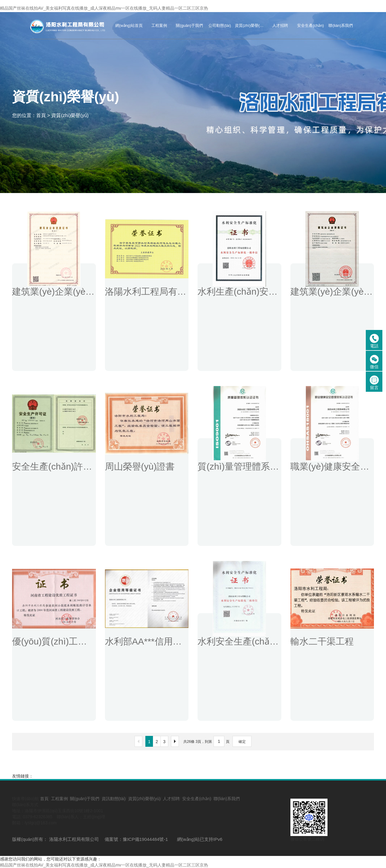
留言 (374, 383)
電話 (374, 341)
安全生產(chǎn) (197, 799)
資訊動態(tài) (114, 799)
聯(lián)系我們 (227, 799)
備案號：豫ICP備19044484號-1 (136, 839)
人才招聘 (171, 799)
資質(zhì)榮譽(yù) (70, 115)
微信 (374, 362)
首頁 (41, 115)
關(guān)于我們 (84, 799)
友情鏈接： (23, 776)
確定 (242, 742)
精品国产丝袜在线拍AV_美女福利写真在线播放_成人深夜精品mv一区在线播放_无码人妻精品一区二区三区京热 (104, 8)
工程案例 (59, 799)
